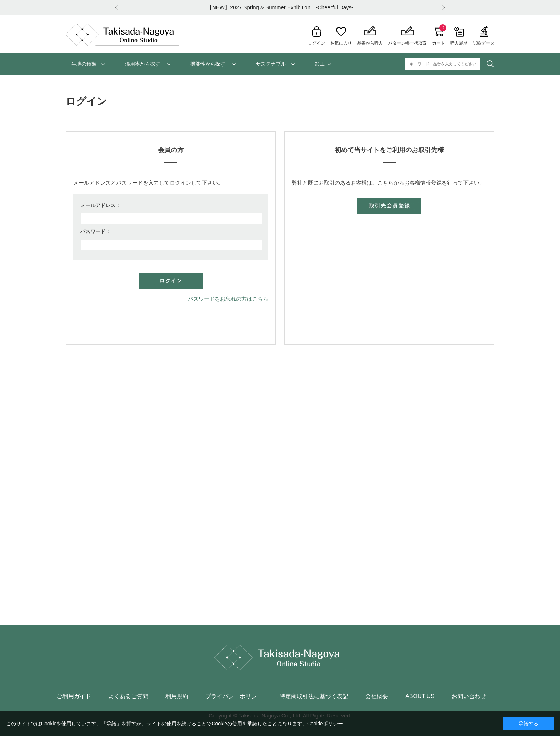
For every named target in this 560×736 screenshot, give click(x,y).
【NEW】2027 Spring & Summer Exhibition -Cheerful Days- (280, 7)
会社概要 (377, 696)
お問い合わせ (469, 696)
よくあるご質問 (128, 696)
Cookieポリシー (325, 724)
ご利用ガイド (74, 696)
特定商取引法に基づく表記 (314, 696)
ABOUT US (420, 696)
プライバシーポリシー (234, 696)
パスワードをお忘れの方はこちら (228, 299)
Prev (117, 8)
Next (442, 8)
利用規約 (177, 696)
